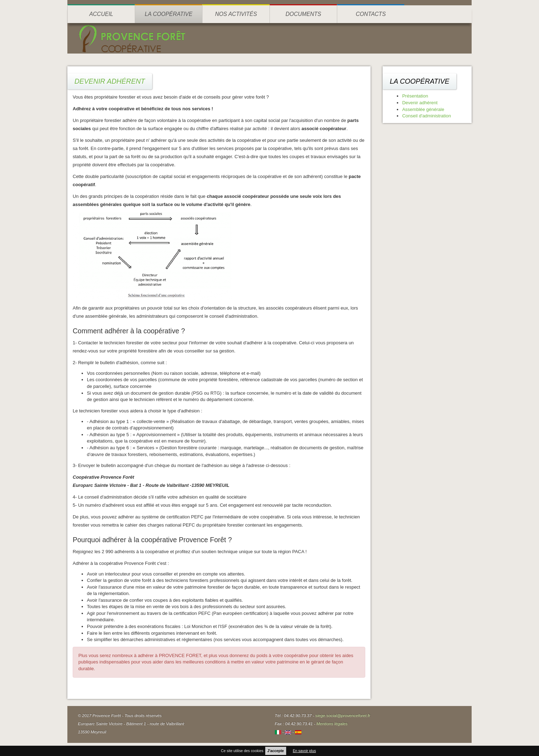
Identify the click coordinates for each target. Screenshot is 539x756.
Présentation (415, 96)
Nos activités (236, 14)
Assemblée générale (423, 109)
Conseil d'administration (427, 116)
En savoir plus (304, 751)
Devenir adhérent (420, 103)
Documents (303, 14)
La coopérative (168, 14)
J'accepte (276, 751)
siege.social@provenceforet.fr (343, 715)
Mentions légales (332, 724)
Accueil (101, 14)
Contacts (371, 14)
